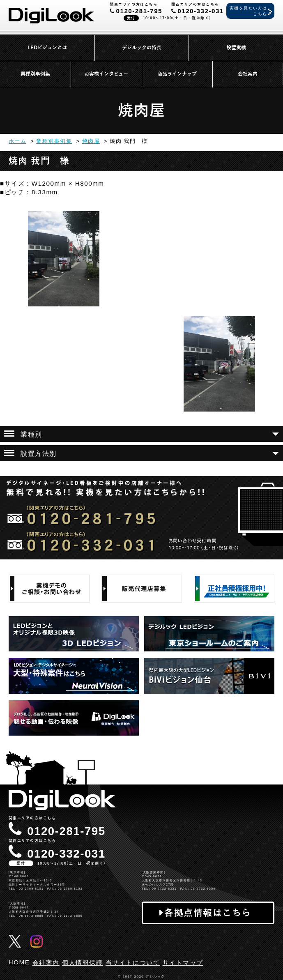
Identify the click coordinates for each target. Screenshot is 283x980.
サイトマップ (183, 963)
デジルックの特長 (142, 48)
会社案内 (248, 74)
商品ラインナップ (177, 74)
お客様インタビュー (106, 74)
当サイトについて (133, 963)
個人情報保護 (82, 963)
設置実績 (236, 48)
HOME (19, 962)
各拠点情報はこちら (208, 913)
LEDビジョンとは (47, 48)
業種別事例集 (35, 74)
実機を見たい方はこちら (248, 11)
